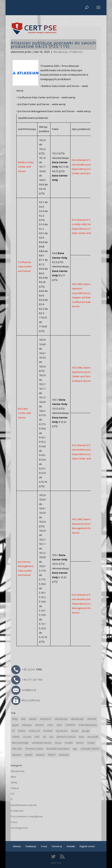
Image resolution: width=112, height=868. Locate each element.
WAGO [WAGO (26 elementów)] (52, 755)
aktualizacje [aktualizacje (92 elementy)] (77, 719)
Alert (13, 777)
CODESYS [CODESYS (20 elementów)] (70, 725)
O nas (44, 846)
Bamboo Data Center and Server (26, 167)
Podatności (76, 52)
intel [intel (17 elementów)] (37, 737)
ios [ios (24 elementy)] (44, 737)
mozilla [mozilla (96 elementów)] (69, 743)
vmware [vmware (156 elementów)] (40, 755)
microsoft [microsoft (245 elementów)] (93, 737)
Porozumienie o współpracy (27, 816)
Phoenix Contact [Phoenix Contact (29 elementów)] (34, 749)
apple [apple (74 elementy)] (15, 725)
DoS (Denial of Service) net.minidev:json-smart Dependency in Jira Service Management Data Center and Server (89, 604)
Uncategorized (19, 828)
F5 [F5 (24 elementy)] (13, 731)
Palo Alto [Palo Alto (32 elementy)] (17, 749)
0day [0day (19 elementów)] (15, 719)
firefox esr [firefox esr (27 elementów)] (34, 731)
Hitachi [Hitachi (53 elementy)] (16, 737)
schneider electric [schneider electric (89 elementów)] (90, 749)
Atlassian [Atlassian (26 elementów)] (27, 725)
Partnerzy (57, 846)
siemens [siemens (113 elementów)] (17, 755)
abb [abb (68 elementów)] (23, 719)
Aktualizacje (60, 52)
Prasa (14, 822)
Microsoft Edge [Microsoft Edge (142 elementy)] (20, 743)
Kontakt (71, 846)
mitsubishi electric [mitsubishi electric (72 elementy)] (42, 743)
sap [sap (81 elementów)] (75, 749)
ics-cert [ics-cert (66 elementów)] (27, 737)
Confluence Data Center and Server (25, 267)
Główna (17, 846)
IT (12, 799)
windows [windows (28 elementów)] (64, 755)
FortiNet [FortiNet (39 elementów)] (48, 731)
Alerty (14, 782)
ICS (12, 794)
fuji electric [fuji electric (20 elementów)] (62, 731)
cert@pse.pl (24, 690)
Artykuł (15, 788)
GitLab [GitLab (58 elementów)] (75, 731)
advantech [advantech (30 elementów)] (46, 719)
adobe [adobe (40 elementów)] (33, 719)
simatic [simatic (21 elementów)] (29, 755)
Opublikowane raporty (24, 805)
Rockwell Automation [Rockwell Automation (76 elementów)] (58, 749)
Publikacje (31, 846)
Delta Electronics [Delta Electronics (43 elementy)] (88, 725)
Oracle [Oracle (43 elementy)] (91, 743)
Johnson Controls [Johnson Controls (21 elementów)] (66, 737)
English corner (87, 846)
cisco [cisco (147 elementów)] (50, 725)
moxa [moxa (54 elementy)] (58, 743)
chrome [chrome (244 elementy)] (40, 725)
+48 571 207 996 (27, 680)
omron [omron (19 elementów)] (80, 743)
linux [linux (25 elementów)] (82, 737)
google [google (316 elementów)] (86, 731)
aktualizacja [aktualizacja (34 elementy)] (61, 719)
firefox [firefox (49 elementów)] (22, 731)
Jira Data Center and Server (24, 413)
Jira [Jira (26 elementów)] (51, 737)
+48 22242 (26, 669)
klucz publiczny (26, 700)
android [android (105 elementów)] (92, 719)
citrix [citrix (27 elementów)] (59, 725)
